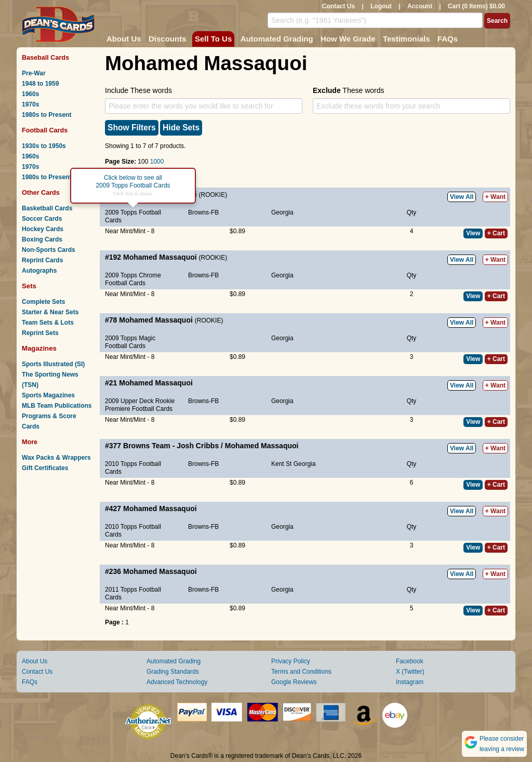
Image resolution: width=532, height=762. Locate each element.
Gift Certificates (45, 468)
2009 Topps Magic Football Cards (130, 342)
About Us (124, 39)
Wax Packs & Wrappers (56, 458)
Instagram (410, 682)
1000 (157, 162)
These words (348, 90)
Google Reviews (294, 682)
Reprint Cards (42, 260)
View (473, 233)
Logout (381, 6)
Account (420, 6)
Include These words (138, 90)
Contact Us (338, 6)
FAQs (448, 39)
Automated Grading (277, 39)
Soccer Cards (42, 219)
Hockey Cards (43, 229)
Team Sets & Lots (48, 323)
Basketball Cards (47, 208)
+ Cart (496, 233)
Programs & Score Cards (49, 421)
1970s (30, 104)
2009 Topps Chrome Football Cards (133, 279)
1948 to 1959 (40, 84)
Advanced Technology (177, 682)
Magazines (39, 348)
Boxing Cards (42, 239)
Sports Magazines (48, 395)
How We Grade (348, 39)
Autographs (39, 271)
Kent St (281, 464)
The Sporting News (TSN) (50, 380)
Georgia (282, 212)
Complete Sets (43, 302)
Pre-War (34, 73)
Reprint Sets (40, 333)
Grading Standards (173, 672)
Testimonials (407, 39)
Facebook (410, 661)
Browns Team (147, 446)
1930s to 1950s (44, 146)
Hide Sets (181, 128)
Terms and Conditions (301, 672)
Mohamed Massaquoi (160, 257)
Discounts (168, 39)
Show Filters (132, 128)
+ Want (495, 197)
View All (462, 197)
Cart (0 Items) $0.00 (476, 6)
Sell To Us (213, 39)
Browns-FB (203, 212)
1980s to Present (46, 115)
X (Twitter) (410, 672)
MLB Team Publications (57, 406)
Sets (29, 286)
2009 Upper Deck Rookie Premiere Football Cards (140, 405)
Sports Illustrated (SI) (53, 364)
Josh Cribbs (198, 446)
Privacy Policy (291, 661)
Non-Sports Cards (49, 250)
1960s (30, 94)
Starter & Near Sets (50, 312)
